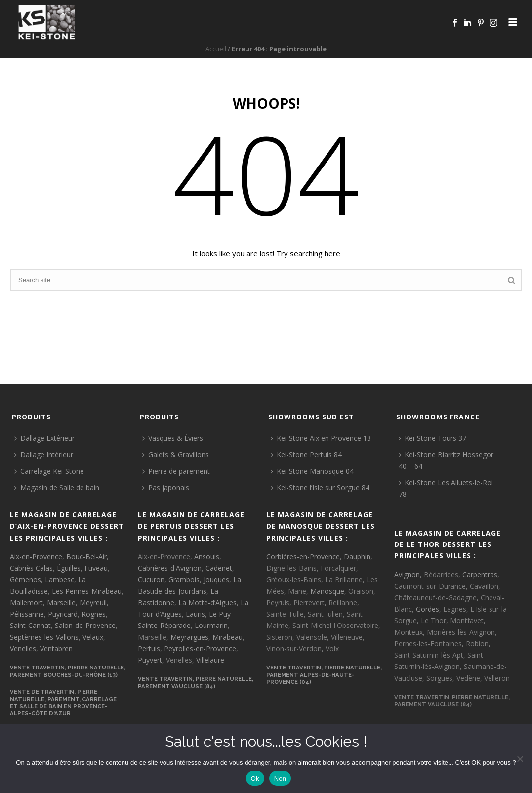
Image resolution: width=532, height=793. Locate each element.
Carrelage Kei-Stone (49, 471)
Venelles (23, 648)
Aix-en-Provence (36, 557)
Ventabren (56, 648)
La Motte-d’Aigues (207, 603)
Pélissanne (27, 614)
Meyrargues (189, 637)
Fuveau (96, 568)
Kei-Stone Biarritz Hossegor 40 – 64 (446, 460)
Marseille (61, 603)
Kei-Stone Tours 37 (432, 438)
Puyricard (63, 614)
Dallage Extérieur (44, 438)
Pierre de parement (176, 471)
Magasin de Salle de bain (57, 487)
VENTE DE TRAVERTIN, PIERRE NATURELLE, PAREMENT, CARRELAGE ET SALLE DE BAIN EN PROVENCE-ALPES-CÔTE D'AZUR (63, 703)
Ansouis (207, 557)
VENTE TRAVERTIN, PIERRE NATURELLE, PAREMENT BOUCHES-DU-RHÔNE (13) (68, 671)
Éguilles (69, 568)
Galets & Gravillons (176, 454)
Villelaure (210, 660)
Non (280, 778)
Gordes (428, 609)
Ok (255, 778)
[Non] (520, 759)
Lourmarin (211, 625)
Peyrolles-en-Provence (200, 648)
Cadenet (219, 568)
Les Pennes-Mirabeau (87, 591)
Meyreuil (93, 603)
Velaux (93, 637)
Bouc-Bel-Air (86, 557)
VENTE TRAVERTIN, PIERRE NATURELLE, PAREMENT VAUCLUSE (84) (196, 683)
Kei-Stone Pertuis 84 (306, 454)
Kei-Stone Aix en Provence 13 (321, 438)
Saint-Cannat (30, 625)
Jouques (216, 579)
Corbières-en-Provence (303, 557)
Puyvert (150, 660)
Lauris (195, 614)
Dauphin (357, 557)
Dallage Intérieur (44, 454)
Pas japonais (166, 487)
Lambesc (60, 579)
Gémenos (25, 579)
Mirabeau (227, 637)
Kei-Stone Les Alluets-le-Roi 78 (446, 488)
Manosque (327, 591)
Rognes (94, 614)
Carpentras (480, 574)
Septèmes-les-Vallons (44, 637)
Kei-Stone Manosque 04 (312, 471)
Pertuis (149, 648)
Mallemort (26, 603)
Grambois (184, 579)
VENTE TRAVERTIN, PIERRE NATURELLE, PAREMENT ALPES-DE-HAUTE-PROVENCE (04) (324, 675)
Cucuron (151, 579)
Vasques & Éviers (173, 438)
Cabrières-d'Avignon (170, 568)
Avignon (407, 574)
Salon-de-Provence (85, 625)
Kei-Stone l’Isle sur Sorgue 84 (320, 487)
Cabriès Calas (31, 568)
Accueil (216, 49)
